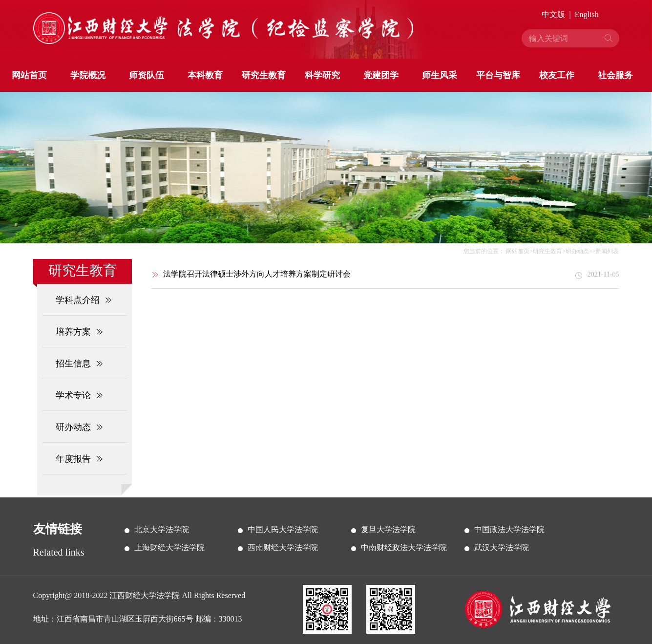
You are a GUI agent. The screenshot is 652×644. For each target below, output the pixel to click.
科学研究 (322, 75)
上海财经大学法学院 (169, 547)
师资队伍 (147, 75)
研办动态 (577, 251)
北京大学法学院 (162, 529)
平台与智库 (498, 75)
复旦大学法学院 (388, 529)
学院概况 (88, 75)
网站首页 (29, 75)
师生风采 (440, 75)
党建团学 (381, 75)
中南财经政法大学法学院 (404, 547)
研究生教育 (264, 75)
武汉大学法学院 (502, 547)
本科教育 (205, 75)
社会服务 (615, 75)
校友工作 (557, 75)
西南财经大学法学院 (283, 547)
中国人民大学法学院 (283, 529)
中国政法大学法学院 (509, 529)
